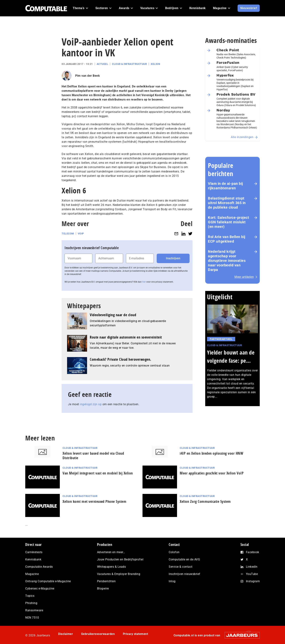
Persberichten (106, 581)
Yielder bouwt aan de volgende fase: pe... (231, 357)
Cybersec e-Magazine (40, 588)
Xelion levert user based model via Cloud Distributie (93, 456)
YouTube (252, 574)
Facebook (253, 552)
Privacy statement (136, 634)
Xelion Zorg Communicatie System (205, 501)
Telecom (68, 234)
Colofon (174, 552)
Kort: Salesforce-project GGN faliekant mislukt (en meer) (228, 222)
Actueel (103, 64)
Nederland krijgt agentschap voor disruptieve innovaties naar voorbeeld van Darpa (227, 261)
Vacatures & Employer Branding (119, 574)
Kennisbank (33, 559)
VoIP (81, 234)
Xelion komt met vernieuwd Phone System (94, 501)
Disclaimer (66, 634)
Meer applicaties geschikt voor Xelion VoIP (212, 473)
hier (144, 282)
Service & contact (181, 567)
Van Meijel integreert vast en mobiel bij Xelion (98, 473)
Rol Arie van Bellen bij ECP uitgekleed (227, 239)
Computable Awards (39, 567)
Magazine (32, 574)
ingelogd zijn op (91, 404)
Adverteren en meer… (111, 552)
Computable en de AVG (184, 559)
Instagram (253, 581)
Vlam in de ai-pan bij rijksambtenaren (225, 186)
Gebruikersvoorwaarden (98, 634)
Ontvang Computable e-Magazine (48, 581)
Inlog (172, 581)
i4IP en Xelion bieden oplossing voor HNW (211, 453)
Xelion (155, 64)
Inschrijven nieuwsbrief (184, 574)
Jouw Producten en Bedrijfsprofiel (120, 559)
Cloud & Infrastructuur (129, 64)
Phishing (31, 603)
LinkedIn (252, 567)
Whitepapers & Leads (112, 567)
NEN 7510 (32, 618)
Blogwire (103, 588)
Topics (30, 596)
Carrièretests (34, 552)
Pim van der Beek (88, 76)
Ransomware (34, 610)
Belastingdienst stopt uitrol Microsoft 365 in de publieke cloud (227, 203)
